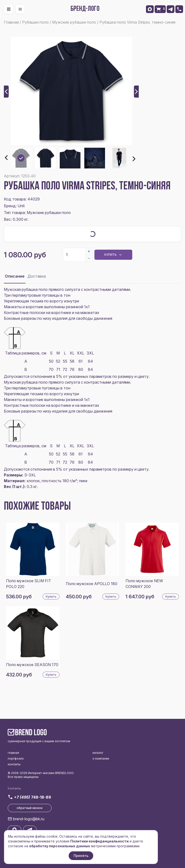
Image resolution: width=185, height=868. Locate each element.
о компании (101, 758)
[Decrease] (89, 258)
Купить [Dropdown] (113, 255)
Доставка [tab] (37, 276)
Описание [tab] (15, 276)
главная (13, 753)
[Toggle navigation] (9, 9)
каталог (98, 753)
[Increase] (89, 251)
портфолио (16, 758)
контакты (14, 764)
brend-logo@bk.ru (29, 819)
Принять (81, 856)
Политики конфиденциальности (99, 841)
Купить (51, 597)
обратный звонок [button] (30, 808)
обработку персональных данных (60, 846)
